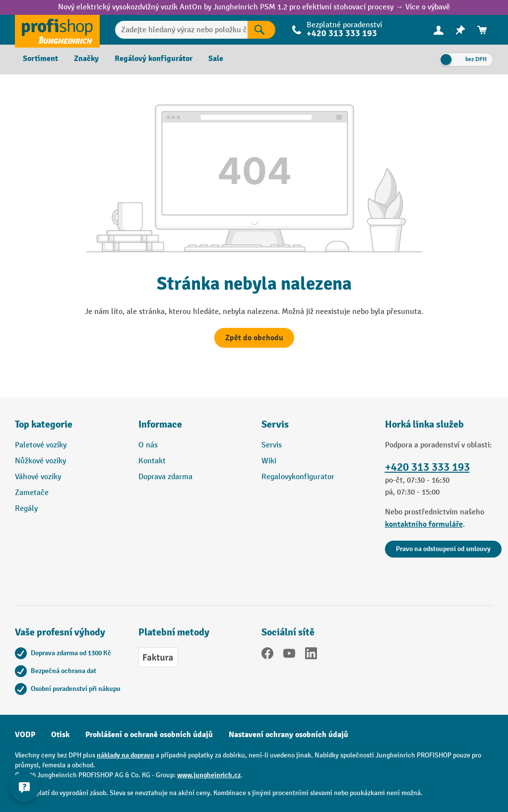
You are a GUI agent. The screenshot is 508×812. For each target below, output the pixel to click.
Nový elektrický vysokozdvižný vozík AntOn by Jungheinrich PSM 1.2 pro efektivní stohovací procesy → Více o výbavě (254, 7)
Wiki (269, 461)
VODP (25, 735)
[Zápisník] (460, 30)
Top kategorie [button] (44, 424)
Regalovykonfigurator (298, 477)
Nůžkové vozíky (40, 461)
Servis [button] (275, 424)
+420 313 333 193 (342, 33)
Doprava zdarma (165, 477)
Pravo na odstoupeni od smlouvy (443, 549)
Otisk (60, 735)
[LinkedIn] (311, 655)
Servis (272, 445)
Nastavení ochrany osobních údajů (288, 735)
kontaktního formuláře (424, 524)
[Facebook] (267, 655)
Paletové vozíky (41, 445)
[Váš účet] (439, 30)
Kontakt (152, 461)
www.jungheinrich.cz (209, 775)
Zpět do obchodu (254, 338)
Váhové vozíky (38, 477)
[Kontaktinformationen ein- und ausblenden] (25, 787)
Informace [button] (160, 424)
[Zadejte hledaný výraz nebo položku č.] (181, 30)
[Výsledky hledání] (261, 30)
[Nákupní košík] (482, 30)
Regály (26, 509)
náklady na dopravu (126, 755)
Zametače (32, 493)
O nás (148, 445)
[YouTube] (289, 655)
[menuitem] (439, 30)
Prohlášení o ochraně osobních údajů (149, 735)
